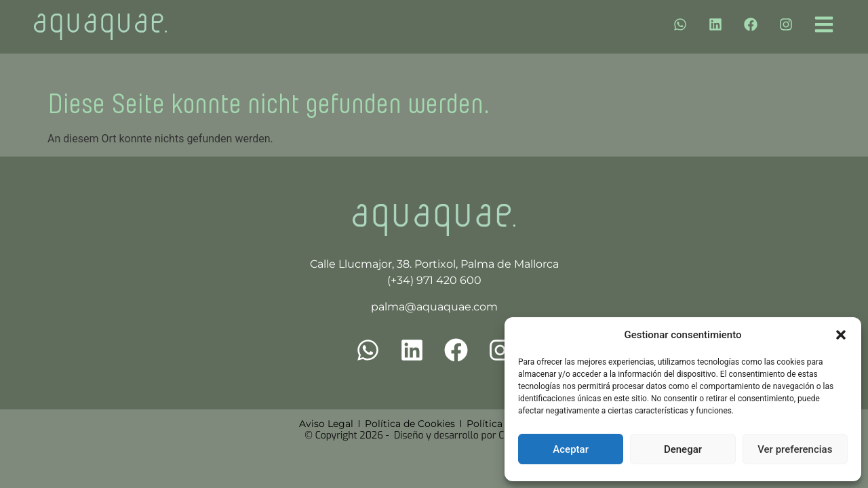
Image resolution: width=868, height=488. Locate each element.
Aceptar (571, 449)
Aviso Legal (326, 424)
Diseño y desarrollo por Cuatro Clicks (474, 435)
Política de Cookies (410, 424)
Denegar (683, 449)
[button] (841, 335)
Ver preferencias (795, 449)
